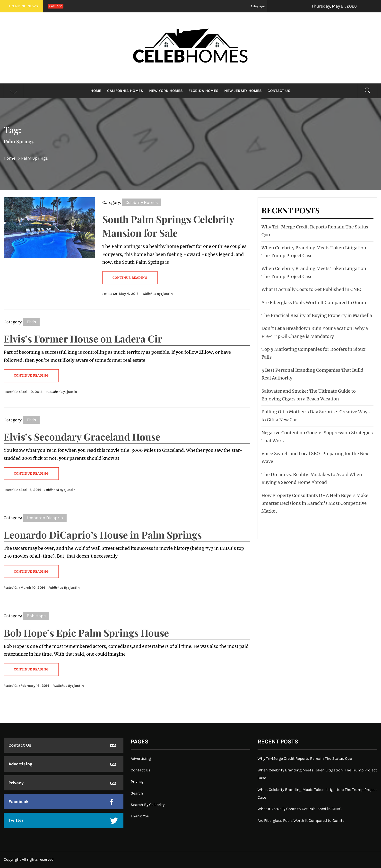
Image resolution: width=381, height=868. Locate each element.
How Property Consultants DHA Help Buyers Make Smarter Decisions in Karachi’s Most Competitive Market (315, 503)
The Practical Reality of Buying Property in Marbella (317, 315)
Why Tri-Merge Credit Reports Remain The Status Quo (305, 758)
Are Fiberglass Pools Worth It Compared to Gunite (314, 303)
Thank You (140, 816)
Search (137, 793)
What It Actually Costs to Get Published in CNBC (312, 289)
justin (168, 294)
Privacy (16, 783)
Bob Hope (36, 616)
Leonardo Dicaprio (45, 518)
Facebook (19, 802)
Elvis (31, 322)
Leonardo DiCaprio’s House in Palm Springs (103, 535)
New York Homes (166, 91)
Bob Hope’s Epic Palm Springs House (86, 633)
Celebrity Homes (142, 202)
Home (96, 91)
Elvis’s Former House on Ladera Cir (83, 339)
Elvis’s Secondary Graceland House (82, 437)
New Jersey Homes (243, 91)
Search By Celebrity (148, 805)
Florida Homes (203, 91)
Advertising (20, 764)
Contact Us (279, 91)
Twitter (16, 820)
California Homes (125, 91)
